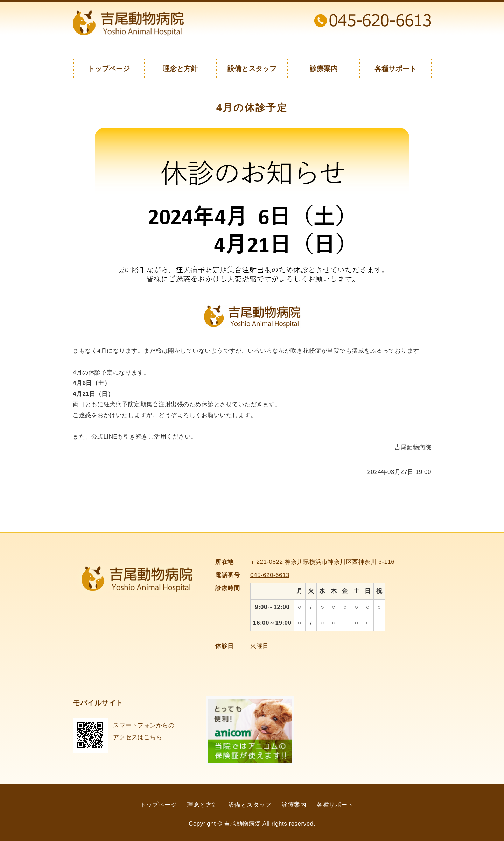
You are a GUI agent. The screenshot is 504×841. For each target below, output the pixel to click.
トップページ (109, 69)
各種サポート (395, 69)
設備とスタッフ (252, 69)
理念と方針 (180, 69)
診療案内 (324, 69)
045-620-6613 (270, 575)
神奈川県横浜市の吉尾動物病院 (128, 23)
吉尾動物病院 (242, 824)
